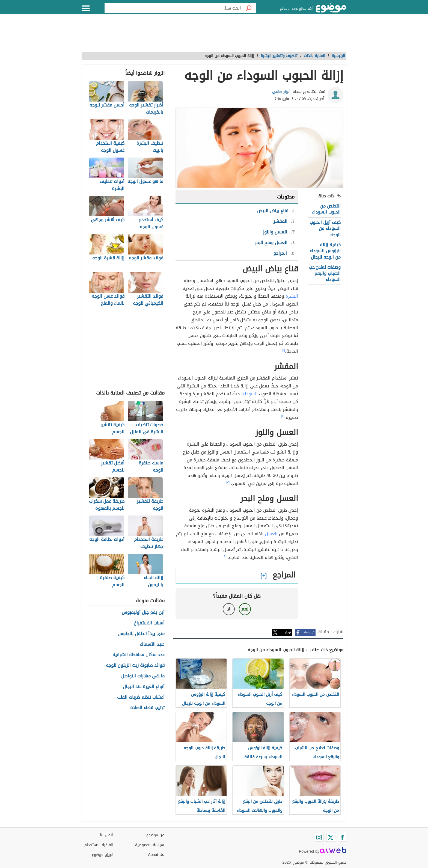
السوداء (250, 394)
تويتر (288, 632)
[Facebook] (342, 837)
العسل (271, 534)
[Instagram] (319, 837)
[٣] (228, 482)
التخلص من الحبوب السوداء (326, 209)
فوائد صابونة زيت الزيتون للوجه (135, 666)
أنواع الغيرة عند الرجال (144, 687)
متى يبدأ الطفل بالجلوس (141, 634)
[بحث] (249, 8)
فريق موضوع (102, 855)
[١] (284, 350)
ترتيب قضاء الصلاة (147, 708)
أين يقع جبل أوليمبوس (143, 613)
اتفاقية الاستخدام (99, 845)
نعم (245, 609)
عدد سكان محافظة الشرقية (139, 655)
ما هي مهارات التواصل (143, 676)
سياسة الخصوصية (150, 845)
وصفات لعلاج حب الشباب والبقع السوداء (325, 273)
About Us (156, 855)
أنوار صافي (281, 92)
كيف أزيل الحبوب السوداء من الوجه (325, 229)
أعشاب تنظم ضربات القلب (141, 697)
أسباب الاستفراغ (149, 623)
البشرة (291, 296)
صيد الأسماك (152, 645)
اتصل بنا (107, 835)
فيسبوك (309, 632)
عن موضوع (155, 835)
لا (229, 609)
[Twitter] (331, 837)
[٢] (283, 416)
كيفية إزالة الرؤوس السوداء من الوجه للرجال (325, 251)
